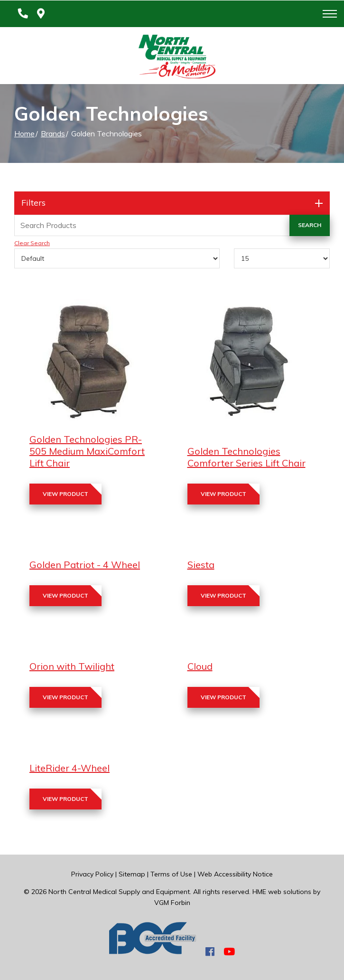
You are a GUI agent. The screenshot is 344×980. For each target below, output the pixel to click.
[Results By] (282, 258)
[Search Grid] (172, 225)
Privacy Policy (92, 874)
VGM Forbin (172, 903)
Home (24, 133)
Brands (53, 133)
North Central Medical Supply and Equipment (119, 892)
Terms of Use (171, 874)
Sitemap (132, 874)
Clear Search (32, 243)
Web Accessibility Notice (235, 874)
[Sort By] (117, 258)
